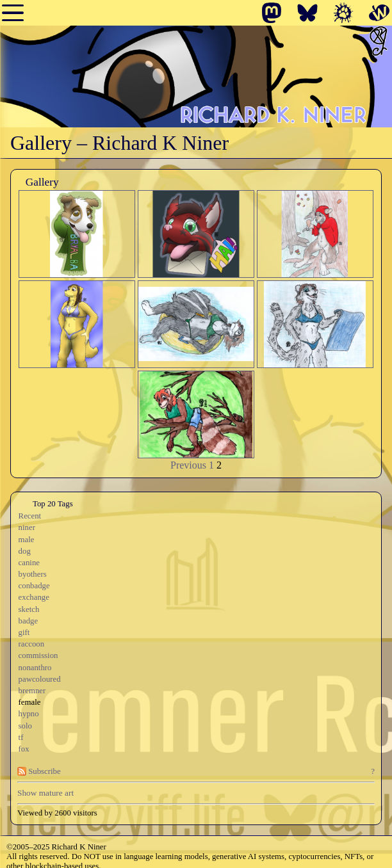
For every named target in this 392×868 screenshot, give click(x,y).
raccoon (32, 644)
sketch (29, 609)
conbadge (34, 586)
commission (38, 655)
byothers (33, 574)
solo (25, 726)
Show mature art (45, 793)
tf (21, 737)
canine (29, 563)
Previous (188, 465)
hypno (29, 714)
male (27, 540)
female (30, 702)
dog (25, 551)
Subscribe (39, 771)
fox (24, 749)
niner (27, 527)
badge (29, 621)
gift (24, 632)
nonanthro (35, 668)
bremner (32, 691)
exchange (34, 597)
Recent (30, 516)
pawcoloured (40, 679)
